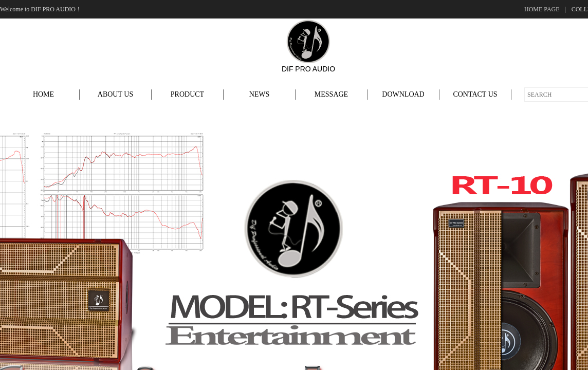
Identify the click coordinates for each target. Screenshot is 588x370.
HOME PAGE (542, 9)
